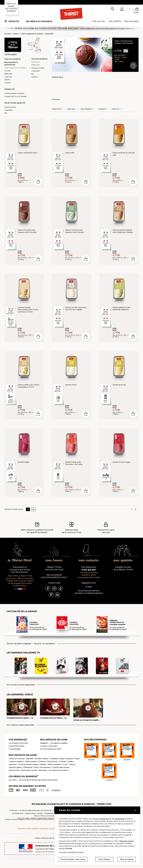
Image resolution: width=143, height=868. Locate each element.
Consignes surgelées (59, 743)
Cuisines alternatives (61, 767)
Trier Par (56, 109)
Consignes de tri (18, 813)
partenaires (120, 819)
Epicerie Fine (14, 770)
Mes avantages (131, 21)
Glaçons (7, 83)
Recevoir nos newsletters (44, 644)
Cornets (7, 71)
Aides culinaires (54, 764)
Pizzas (77, 759)
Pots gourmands (38, 68)
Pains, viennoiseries (42, 767)
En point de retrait (16, 746)
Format (102, 109)
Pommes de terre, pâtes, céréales (32, 764)
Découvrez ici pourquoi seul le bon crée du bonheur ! (20, 570)
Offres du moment (17, 759)
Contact (40, 813)
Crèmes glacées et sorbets (32, 34)
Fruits (65, 764)
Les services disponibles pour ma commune (35, 810)
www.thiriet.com (102, 819)
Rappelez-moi (89, 583)
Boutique (43, 770)
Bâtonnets (8, 74)
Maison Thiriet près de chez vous (54, 568)
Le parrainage (15, 749)
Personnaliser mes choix (73, 859)
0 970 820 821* (89, 570)
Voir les (71, 109)
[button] (122, 10)
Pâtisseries (28, 767)
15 (28, 509)
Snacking (8, 77)
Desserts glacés (15, 767)
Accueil (8, 34)
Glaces (16, 34)
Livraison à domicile (49, 746)
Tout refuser (104, 859)
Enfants (7, 80)
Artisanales (9, 110)
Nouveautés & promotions (11, 63)
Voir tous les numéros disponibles (21, 685)
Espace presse (30, 813)
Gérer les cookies (126, 841)
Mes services (99, 21)
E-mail (89, 587)
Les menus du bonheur (39, 21)
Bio (6, 113)
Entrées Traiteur (42, 759)
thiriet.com (14, 810)
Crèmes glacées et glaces (14, 93)
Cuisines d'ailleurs (16, 761)
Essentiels (49, 34)
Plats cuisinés (31, 761)
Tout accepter (127, 859)
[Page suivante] (138, 509)
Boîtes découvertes (29, 770)
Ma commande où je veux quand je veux (54, 576)
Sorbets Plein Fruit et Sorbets (16, 96)
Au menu (13, 780)
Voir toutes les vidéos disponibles (20, 725)
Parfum (116, 109)
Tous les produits (12, 59)
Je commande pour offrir (51, 749)
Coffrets (34, 77)
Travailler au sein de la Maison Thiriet (123, 568)
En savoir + (56, 790)
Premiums (35, 65)
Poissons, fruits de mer (48, 761)
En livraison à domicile (18, 743)
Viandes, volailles (66, 761)
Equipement (87, 109)
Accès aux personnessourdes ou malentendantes (89, 592)
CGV (54, 810)
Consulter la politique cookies (71, 852)
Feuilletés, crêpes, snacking (61, 759)
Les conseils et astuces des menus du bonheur (39, 780)
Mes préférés (115, 21)
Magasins (44, 743)
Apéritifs (30, 759)
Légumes (13, 764)
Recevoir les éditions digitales (19, 644)
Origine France (10, 107)
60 (33, 509)
